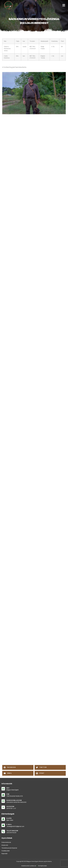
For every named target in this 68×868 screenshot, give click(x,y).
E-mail (9, 825)
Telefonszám (12, 831)
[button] (64, 5)
